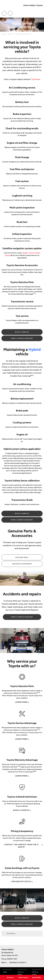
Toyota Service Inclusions (23, 34)
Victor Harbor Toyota (33, 5)
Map (3, 962)
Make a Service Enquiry (22, 338)
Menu (41, 13)
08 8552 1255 (12, 959)
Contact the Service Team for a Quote (21, 846)
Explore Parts (22, 557)
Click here (36, 79)
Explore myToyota (21, 881)
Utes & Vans (35, 973)
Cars (5, 972)
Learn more (21, 702)
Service (10, 34)
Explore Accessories (22, 564)
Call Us (4, 13)
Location (10, 13)
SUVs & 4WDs (20, 973)
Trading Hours (17, 962)
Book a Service (22, 332)
